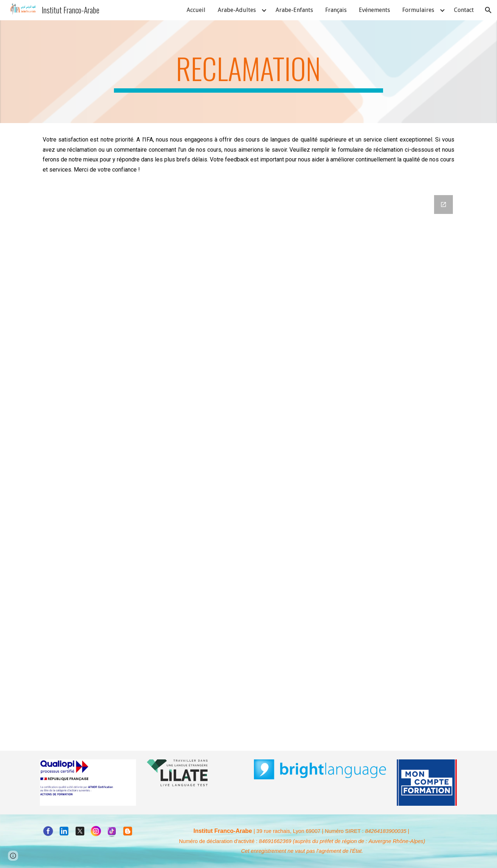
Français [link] (336, 10)
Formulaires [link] (418, 10)
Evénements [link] (374, 10)
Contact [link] (464, 10)
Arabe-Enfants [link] (294, 10)
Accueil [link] (196, 10)
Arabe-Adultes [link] (237, 10)
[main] (248, 72)
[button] (488, 10)
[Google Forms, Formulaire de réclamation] (248, 455)
